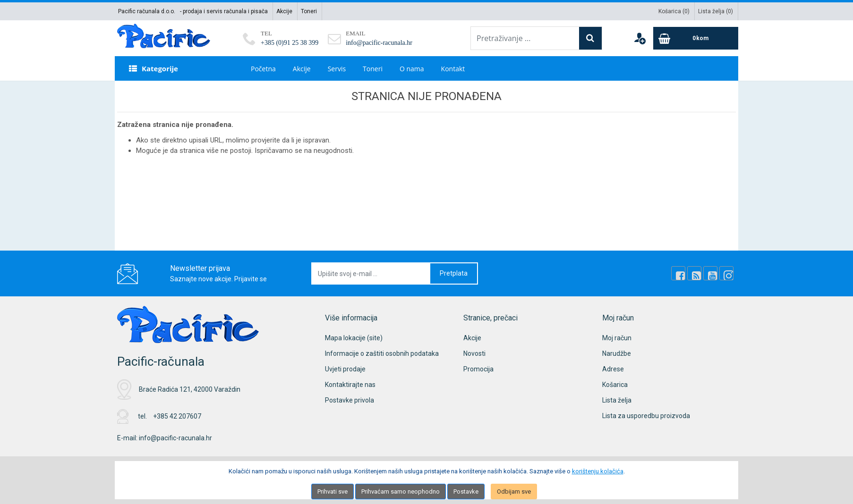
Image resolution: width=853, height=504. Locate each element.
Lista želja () (716, 11)
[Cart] (696, 38)
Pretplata (454, 273)
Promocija (478, 369)
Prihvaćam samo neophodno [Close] (401, 491)
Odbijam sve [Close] (514, 491)
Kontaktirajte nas (350, 385)
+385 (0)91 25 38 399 (290, 43)
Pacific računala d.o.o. (147, 11)
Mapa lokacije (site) (354, 338)
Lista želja (617, 400)
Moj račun (617, 338)
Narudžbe (617, 353)
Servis (337, 69)
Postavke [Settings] (466, 491)
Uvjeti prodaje (345, 369)
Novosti (474, 353)
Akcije (284, 11)
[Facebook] (678, 273)
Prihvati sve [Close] (333, 491)
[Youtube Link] (710, 273)
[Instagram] (726, 273)
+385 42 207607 (177, 416)
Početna (263, 69)
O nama (412, 69)
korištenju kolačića (598, 471)
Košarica (615, 385)
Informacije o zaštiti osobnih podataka (382, 353)
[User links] (640, 38)
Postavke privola (350, 400)
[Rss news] (694, 273)
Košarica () (674, 11)
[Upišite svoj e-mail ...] (371, 273)
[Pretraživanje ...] (525, 38)
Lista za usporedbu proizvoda (646, 416)
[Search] (590, 38)
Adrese (613, 369)
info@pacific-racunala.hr (379, 43)
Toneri (309, 11)
